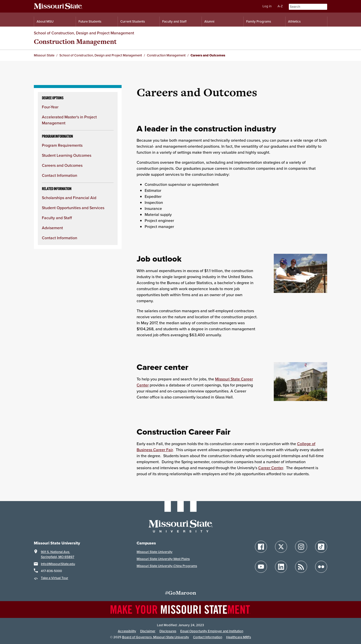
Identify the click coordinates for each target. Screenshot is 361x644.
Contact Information (60, 175)
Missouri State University (155, 552)
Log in (267, 6)
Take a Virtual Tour (55, 578)
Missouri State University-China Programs (167, 566)
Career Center (271, 468)
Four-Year (50, 107)
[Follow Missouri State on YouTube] (261, 567)
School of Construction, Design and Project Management (84, 33)
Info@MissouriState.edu (58, 564)
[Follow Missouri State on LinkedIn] (281, 567)
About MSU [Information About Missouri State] (45, 21)
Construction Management (75, 42)
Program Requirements (62, 145)
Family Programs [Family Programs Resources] (259, 21)
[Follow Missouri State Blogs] (301, 567)
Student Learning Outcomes (67, 155)
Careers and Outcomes (62, 165)
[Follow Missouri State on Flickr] (321, 567)
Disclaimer (148, 631)
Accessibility (127, 631)
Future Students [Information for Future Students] (90, 21)
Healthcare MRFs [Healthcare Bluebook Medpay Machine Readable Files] (239, 637)
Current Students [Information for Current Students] (133, 21)
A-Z (280, 6)
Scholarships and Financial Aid (69, 198)
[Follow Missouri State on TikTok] (321, 547)
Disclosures (168, 631)
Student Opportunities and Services (73, 208)
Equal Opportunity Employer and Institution (212, 631)
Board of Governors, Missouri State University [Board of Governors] (156, 637)
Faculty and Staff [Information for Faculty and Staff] (174, 21)
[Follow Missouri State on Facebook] (261, 547)
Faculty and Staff (57, 218)
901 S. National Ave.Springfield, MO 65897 (58, 554)
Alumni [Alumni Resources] (209, 21)
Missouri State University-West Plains (163, 559)
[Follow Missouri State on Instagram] (301, 547)
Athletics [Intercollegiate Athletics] (294, 21)
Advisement (52, 228)
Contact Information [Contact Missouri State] (208, 637)
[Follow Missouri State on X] (281, 547)
